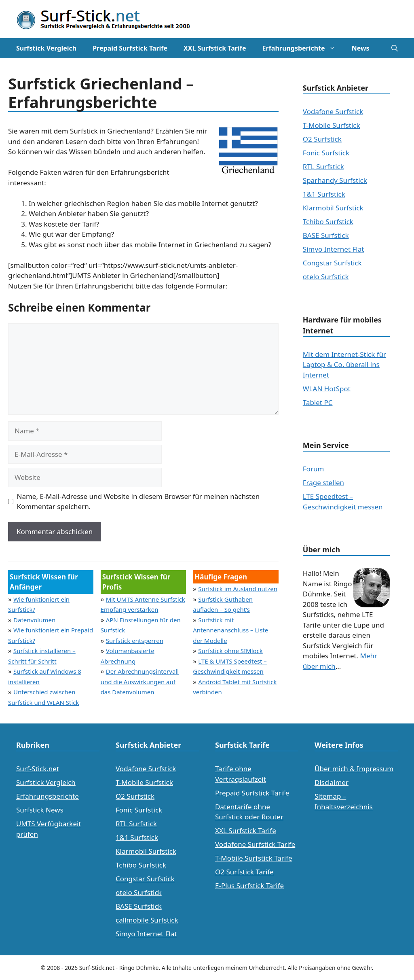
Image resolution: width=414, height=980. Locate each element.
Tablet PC (318, 402)
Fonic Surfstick (326, 153)
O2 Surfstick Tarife (244, 872)
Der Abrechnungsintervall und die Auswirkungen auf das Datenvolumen (140, 682)
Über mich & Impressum (354, 769)
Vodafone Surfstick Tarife (255, 844)
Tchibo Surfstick (328, 222)
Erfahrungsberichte (303, 48)
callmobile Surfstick (147, 920)
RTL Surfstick (323, 167)
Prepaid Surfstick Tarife (130, 48)
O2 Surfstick (322, 139)
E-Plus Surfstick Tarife (249, 886)
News (361, 48)
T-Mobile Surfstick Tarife (254, 858)
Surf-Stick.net (38, 769)
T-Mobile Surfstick (332, 125)
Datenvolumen (34, 620)
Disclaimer (332, 782)
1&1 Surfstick (324, 194)
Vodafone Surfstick (333, 111)
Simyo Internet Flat (334, 249)
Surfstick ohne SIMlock (230, 651)
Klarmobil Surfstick (333, 208)
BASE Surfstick (326, 235)
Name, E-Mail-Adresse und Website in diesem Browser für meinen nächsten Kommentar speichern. (138, 502)
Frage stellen (323, 483)
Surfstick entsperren (135, 641)
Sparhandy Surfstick (335, 180)
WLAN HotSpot (327, 389)
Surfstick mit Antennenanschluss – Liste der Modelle (230, 630)
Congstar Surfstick (332, 263)
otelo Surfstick (326, 277)
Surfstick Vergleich (46, 48)
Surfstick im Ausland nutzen (238, 589)
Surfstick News (40, 810)
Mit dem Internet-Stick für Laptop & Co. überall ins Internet (344, 365)
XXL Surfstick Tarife (215, 48)
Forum (314, 469)
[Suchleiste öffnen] (395, 48)
